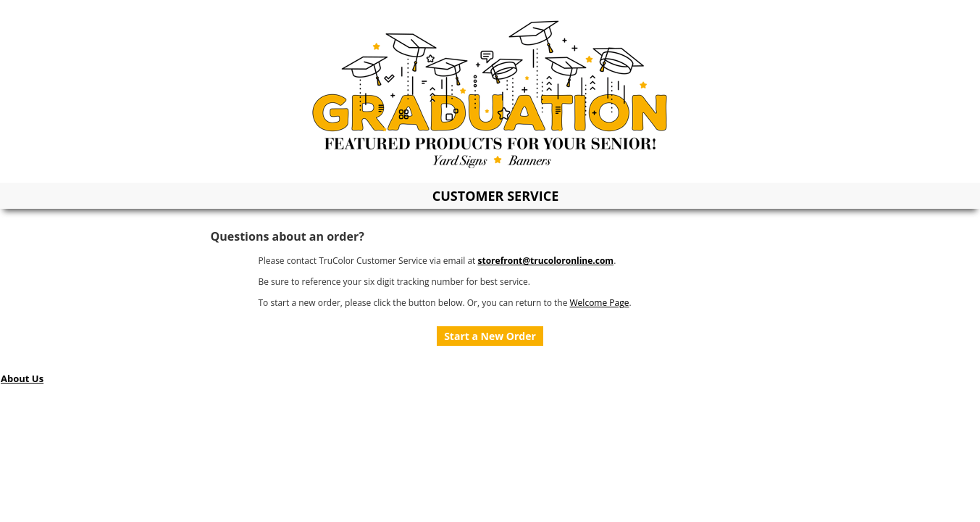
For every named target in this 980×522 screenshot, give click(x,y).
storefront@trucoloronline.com (545, 261)
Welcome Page (600, 303)
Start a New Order (490, 336)
